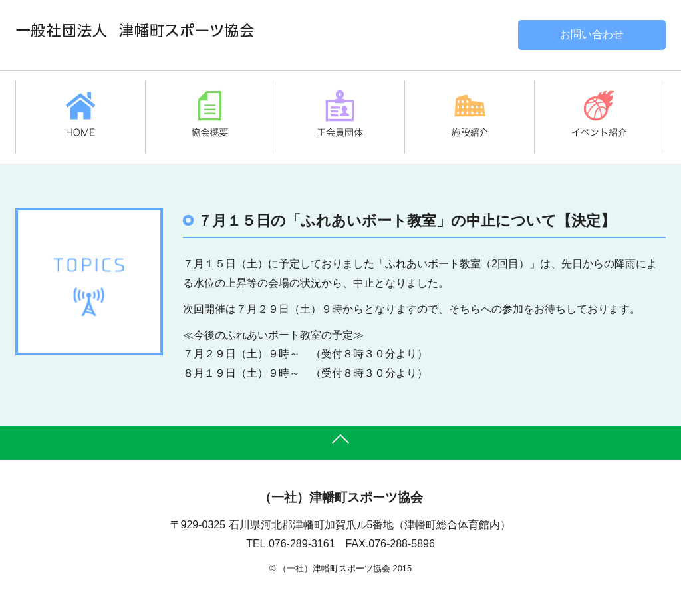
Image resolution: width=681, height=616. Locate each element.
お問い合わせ (592, 34)
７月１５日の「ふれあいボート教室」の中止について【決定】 (406, 221)
